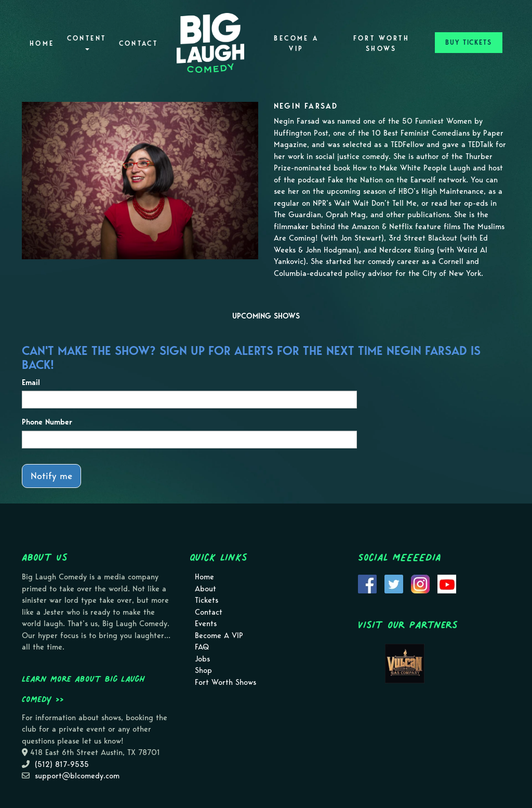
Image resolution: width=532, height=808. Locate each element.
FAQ (202, 647)
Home (42, 43)
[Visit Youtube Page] (447, 583)
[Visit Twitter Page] (394, 583)
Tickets (207, 600)
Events (206, 624)
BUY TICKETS (469, 42)
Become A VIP (296, 43)
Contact (139, 43)
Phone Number (47, 422)
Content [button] (87, 42)
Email (31, 382)
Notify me (51, 476)
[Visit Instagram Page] (420, 583)
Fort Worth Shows (382, 43)
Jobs (202, 659)
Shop (203, 670)
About (205, 589)
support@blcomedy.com (77, 776)
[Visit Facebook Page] (367, 583)
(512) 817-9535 (62, 764)
